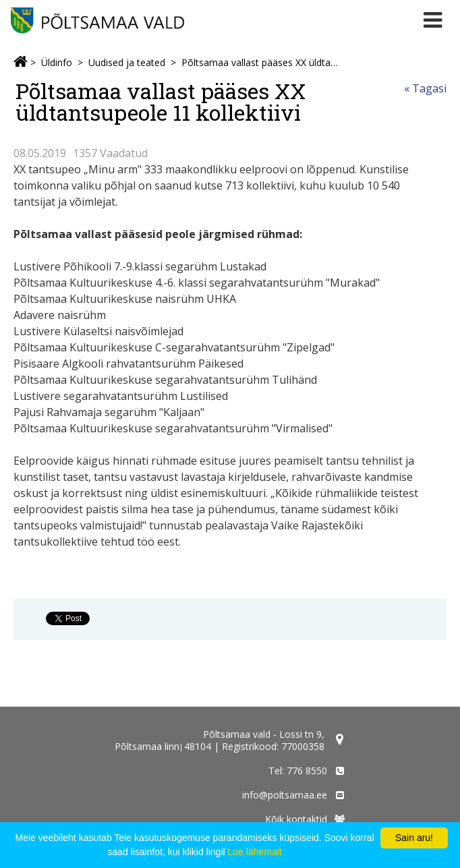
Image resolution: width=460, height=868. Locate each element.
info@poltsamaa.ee (285, 795)
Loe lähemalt (255, 852)
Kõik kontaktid (296, 819)
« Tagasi (425, 88)
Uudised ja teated (127, 62)
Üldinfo (57, 62)
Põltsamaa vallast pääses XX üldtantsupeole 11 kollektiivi (260, 62)
